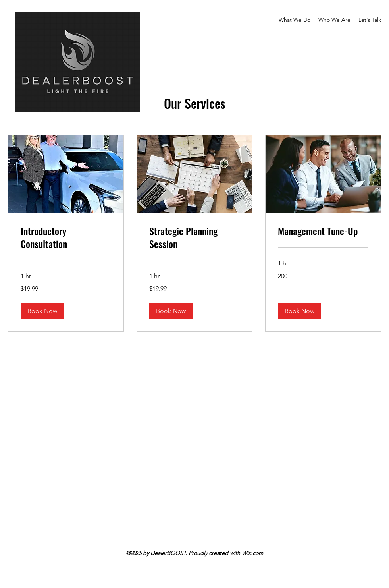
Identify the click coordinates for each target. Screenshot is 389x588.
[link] (66, 238)
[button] (42, 311)
